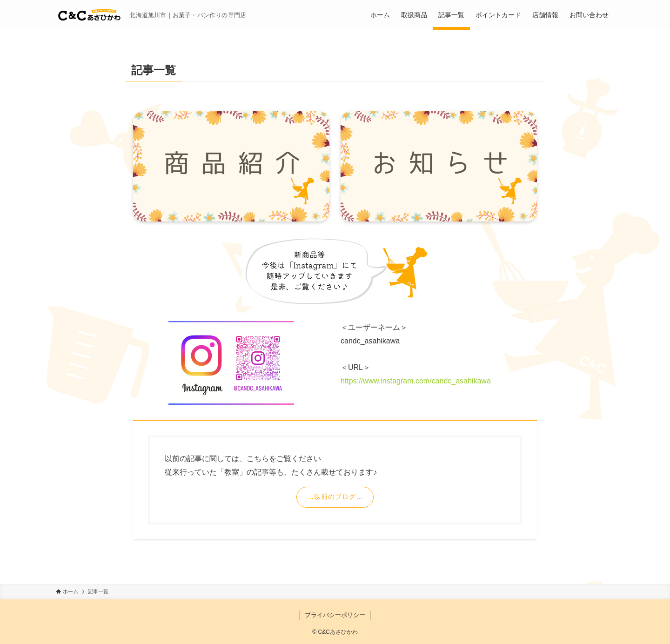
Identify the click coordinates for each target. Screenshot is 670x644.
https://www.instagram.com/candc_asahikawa (416, 381)
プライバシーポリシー (335, 615)
